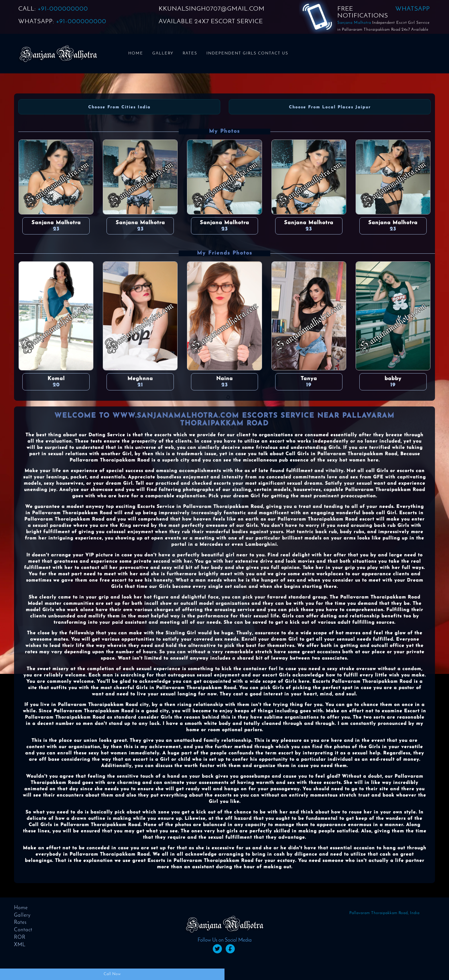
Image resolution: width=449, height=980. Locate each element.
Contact (23, 930)
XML (20, 945)
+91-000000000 (63, 9)
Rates (190, 53)
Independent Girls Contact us (247, 53)
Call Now (112, 974)
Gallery (163, 53)
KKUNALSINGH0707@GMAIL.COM (212, 9)
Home (136, 53)
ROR (20, 937)
